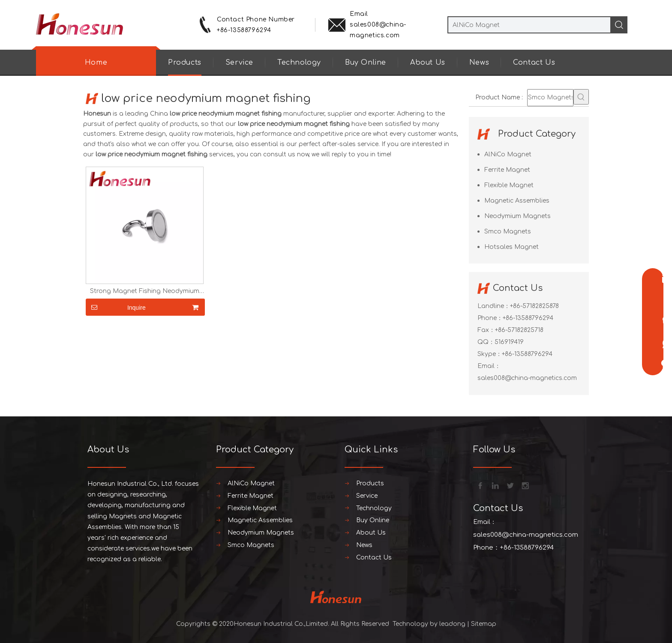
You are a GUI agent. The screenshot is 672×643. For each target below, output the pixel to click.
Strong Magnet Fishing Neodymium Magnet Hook (145, 291)
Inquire (116, 307)
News (479, 63)
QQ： (486, 342)
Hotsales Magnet (511, 247)
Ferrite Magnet (507, 170)
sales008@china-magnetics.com (527, 378)
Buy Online (366, 63)
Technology (299, 63)
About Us (428, 63)
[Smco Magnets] (550, 98)
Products (185, 63)
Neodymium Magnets (517, 216)
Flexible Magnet (509, 185)
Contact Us (534, 63)
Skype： (490, 354)
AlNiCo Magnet (508, 154)
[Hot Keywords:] (581, 97)
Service (239, 63)
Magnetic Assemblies (517, 201)
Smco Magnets (508, 232)
